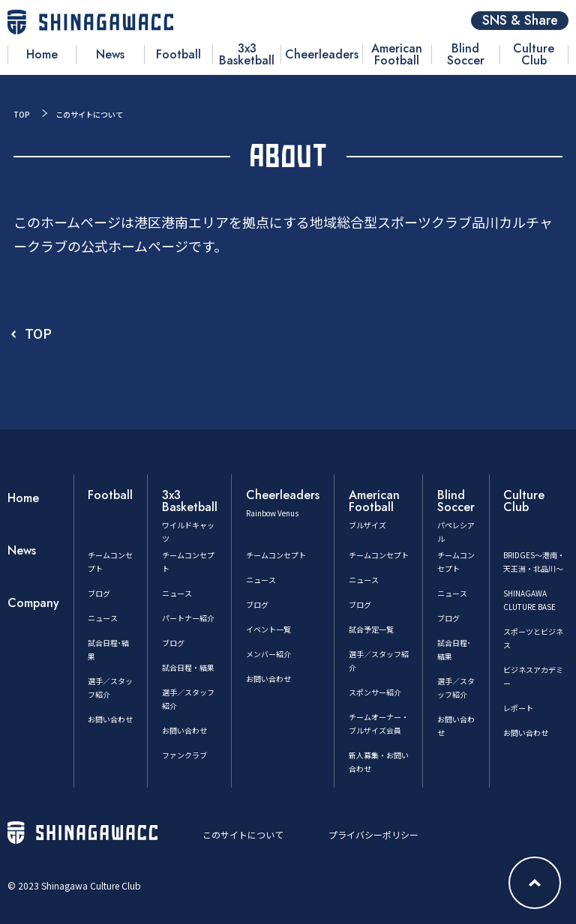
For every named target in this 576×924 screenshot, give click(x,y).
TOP (22, 114)
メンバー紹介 (268, 654)
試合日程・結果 (188, 667)
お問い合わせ (110, 719)
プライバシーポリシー (373, 834)
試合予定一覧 (371, 629)
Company (33, 603)
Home (23, 498)
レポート (518, 708)
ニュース (103, 618)
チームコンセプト (276, 555)
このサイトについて (243, 834)
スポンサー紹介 (375, 692)
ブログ (99, 593)
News (22, 550)
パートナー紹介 (188, 618)
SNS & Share (520, 21)
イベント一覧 (268, 629)
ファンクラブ (184, 755)
